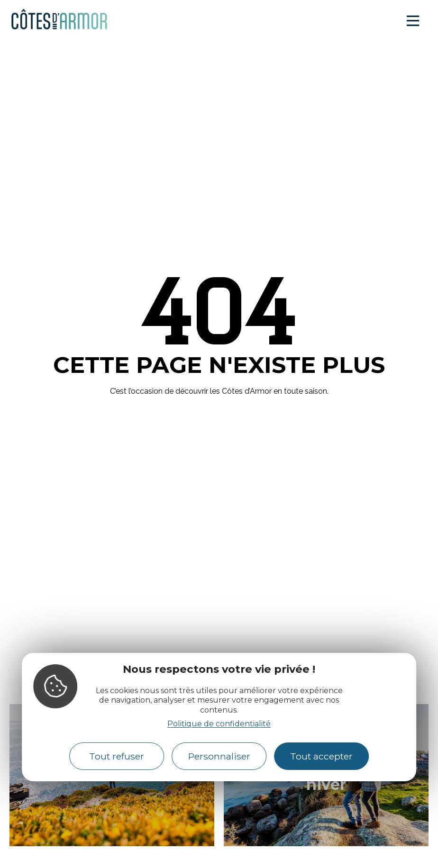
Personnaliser (219, 756)
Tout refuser (117, 756)
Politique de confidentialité (219, 724)
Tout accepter (321, 756)
